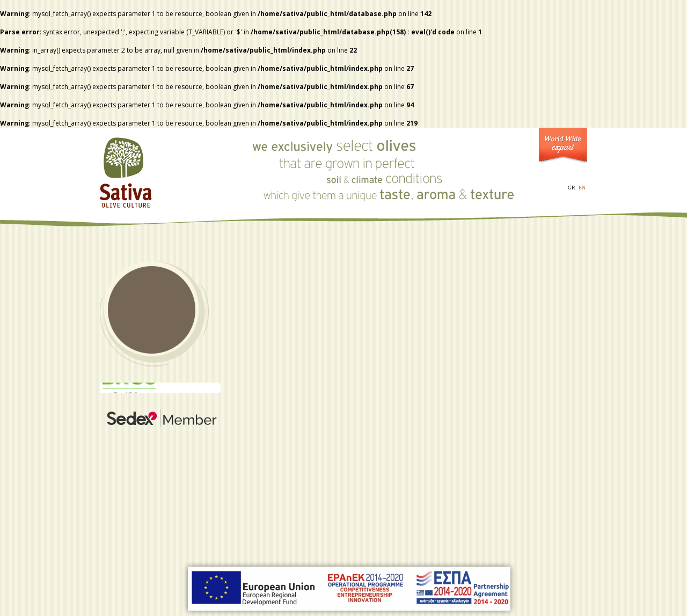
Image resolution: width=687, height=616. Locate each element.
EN (582, 188)
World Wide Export (563, 148)
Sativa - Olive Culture (127, 169)
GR (572, 188)
